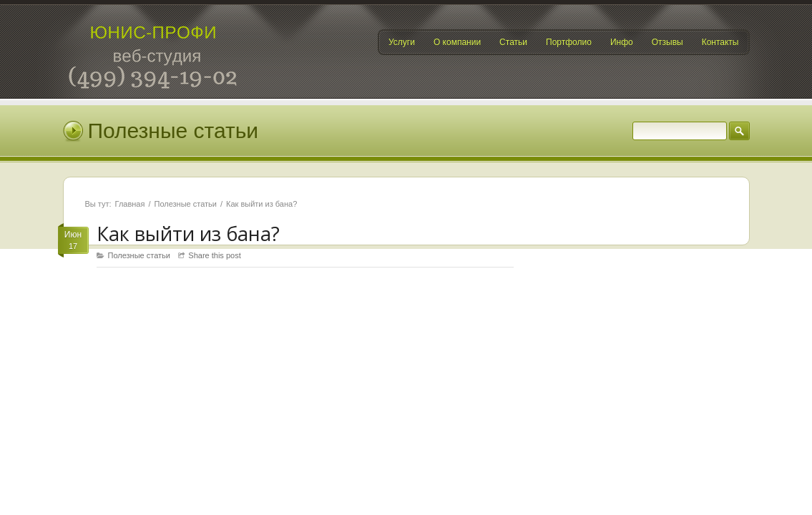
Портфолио (569, 42)
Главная (130, 204)
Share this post (214, 255)
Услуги (402, 42)
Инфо (622, 42)
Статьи (513, 42)
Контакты (720, 42)
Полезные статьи (186, 204)
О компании (457, 42)
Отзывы (667, 42)
